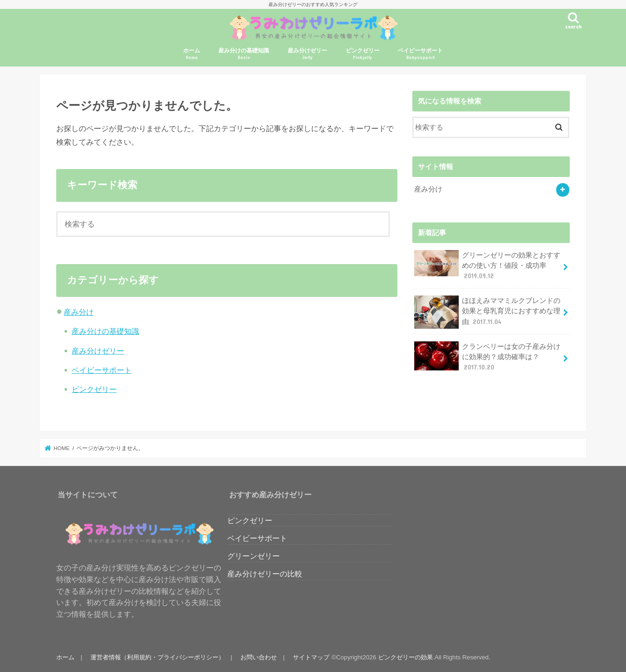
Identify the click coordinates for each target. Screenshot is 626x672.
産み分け (79, 312)
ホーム (192, 54)
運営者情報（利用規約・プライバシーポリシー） (157, 657)
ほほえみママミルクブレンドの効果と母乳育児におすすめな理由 (487, 312)
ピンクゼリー (363, 54)
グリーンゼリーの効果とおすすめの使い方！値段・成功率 (487, 265)
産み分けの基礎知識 (244, 54)
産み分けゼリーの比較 (265, 574)
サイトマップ (311, 657)
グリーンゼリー (253, 556)
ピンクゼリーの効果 (406, 657)
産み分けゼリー (307, 54)
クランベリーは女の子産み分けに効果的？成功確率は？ (487, 357)
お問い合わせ (259, 657)
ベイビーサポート (420, 54)
